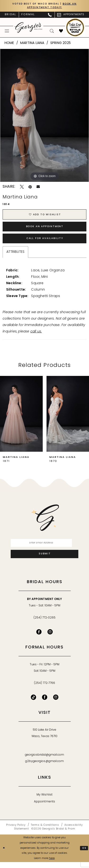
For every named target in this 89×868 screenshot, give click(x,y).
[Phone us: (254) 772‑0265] (50, 15)
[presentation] (21, 418)
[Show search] (52, 32)
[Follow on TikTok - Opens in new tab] (33, 703)
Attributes (15, 256)
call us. (36, 336)
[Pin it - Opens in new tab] (30, 188)
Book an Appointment (45, 229)
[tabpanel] (44, 116)
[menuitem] (10, 15)
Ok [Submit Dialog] (84, 854)
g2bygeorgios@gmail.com (44, 767)
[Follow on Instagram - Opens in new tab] (56, 703)
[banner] (28, 28)
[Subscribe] (44, 560)
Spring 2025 (61, 44)
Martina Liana (32, 44)
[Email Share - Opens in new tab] (38, 188)
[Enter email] (44, 547)
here (52, 865)
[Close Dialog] (4, 854)
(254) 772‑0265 (44, 624)
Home (9, 44)
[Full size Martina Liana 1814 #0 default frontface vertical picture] (44, 116)
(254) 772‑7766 (44, 689)
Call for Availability (45, 242)
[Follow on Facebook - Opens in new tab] (45, 703)
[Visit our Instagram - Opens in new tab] (50, 638)
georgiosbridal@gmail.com (45, 761)
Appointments (44, 808)
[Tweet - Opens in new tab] (22, 188)
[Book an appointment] (71, 15)
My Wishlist (44, 801)
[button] (7, 32)
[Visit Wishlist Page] (61, 32)
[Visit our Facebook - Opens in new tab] (39, 638)
